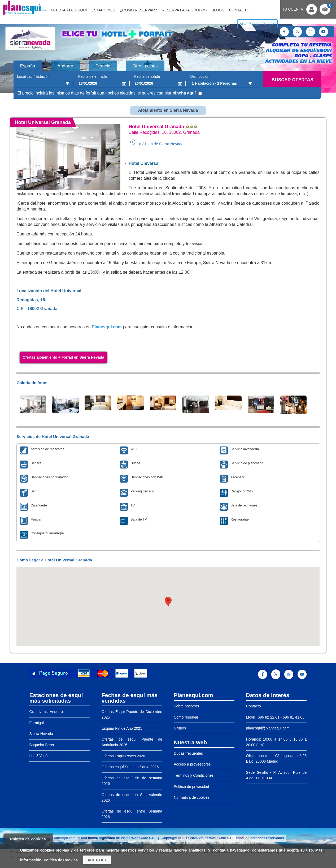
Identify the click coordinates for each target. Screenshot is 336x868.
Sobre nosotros (186, 706)
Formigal (36, 723)
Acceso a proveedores (192, 764)
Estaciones (103, 10)
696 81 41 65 (294, 717)
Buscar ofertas (292, 80)
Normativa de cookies (192, 797)
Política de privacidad (191, 787)
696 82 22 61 (268, 717)
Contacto (239, 10)
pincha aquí (184, 93)
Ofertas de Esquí (69, 10)
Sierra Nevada (41, 734)
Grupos (180, 728)
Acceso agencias (257, 24)
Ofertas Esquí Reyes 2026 (123, 756)
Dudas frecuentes (188, 753)
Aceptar (97, 860)
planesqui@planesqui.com (268, 728)
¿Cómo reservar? (138, 10)
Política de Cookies (61, 860)
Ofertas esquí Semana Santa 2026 (130, 767)
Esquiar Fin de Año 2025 (122, 728)
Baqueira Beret (42, 745)
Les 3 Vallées (40, 756)
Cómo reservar (186, 717)
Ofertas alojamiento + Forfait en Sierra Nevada (63, 357)
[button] (168, 602)
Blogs (218, 10)
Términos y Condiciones (194, 775)
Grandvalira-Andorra (46, 712)
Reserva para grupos (184, 10)
